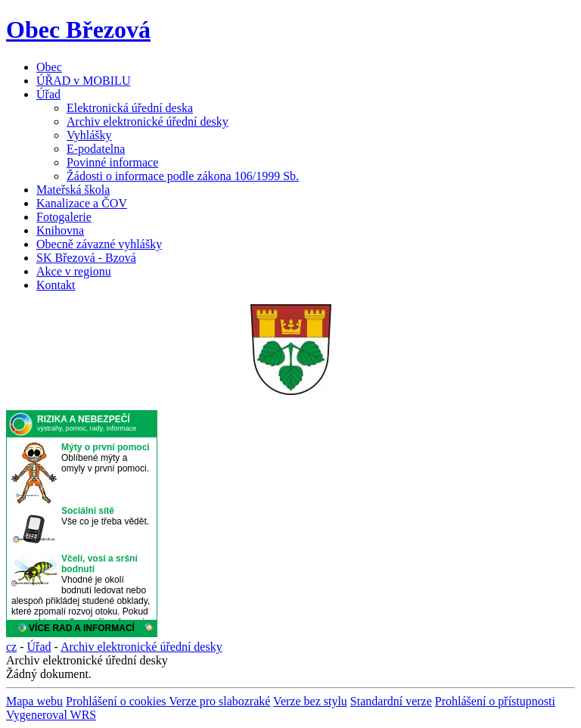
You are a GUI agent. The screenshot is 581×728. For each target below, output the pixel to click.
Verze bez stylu (310, 701)
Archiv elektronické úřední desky (148, 121)
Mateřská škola (73, 190)
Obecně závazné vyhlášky (99, 244)
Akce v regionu (74, 271)
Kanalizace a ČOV (82, 203)
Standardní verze (391, 701)
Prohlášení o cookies (117, 701)
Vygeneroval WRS (51, 715)
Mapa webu (34, 701)
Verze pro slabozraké (219, 701)
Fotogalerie (64, 217)
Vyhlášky (89, 135)
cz (11, 647)
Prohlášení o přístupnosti (495, 701)
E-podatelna (96, 149)
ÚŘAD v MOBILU (83, 81)
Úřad (48, 94)
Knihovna (60, 230)
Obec (49, 67)
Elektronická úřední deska (130, 108)
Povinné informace (112, 162)
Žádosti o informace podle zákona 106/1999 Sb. (183, 176)
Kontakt (56, 285)
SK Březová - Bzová (86, 258)
